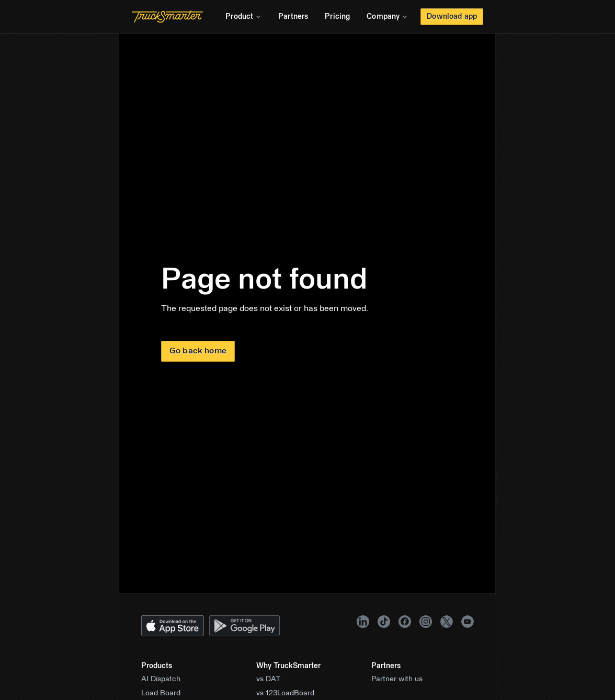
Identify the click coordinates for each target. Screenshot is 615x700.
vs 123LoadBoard (285, 693)
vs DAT (269, 679)
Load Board (161, 693)
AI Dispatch (161, 679)
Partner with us (397, 679)
